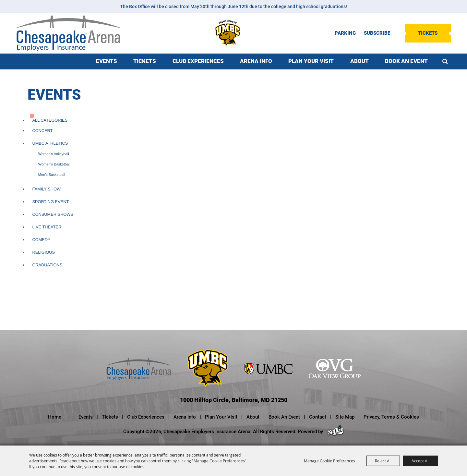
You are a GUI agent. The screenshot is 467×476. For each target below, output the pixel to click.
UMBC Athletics (50, 143)
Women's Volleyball (54, 154)
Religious (43, 252)
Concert (42, 131)
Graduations (47, 265)
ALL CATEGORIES (50, 120)
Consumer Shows (53, 214)
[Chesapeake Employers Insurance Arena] (68, 33)
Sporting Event (50, 202)
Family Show (46, 189)
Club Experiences (198, 61)
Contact (318, 417)
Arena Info (256, 61)
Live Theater (47, 227)
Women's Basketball (54, 164)
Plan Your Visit (311, 61)
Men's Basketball (52, 175)
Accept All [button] (420, 461)
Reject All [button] (383, 461)
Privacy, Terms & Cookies (391, 417)
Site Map (345, 417)
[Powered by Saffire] (335, 432)
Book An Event (406, 61)
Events (107, 61)
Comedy (41, 240)
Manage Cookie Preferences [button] (329, 461)
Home (55, 417)
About (359, 61)
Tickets (428, 33)
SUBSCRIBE (377, 33)
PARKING (345, 33)
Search (445, 61)
